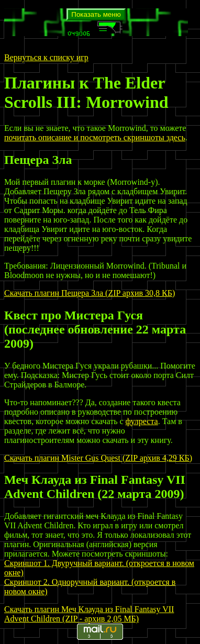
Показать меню (96, 14)
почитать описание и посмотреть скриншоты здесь (95, 137)
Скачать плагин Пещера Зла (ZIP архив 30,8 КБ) (90, 293)
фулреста (142, 421)
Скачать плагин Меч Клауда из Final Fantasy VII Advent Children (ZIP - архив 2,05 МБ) (89, 614)
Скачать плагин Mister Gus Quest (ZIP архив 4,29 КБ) (98, 458)
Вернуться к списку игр (46, 57)
